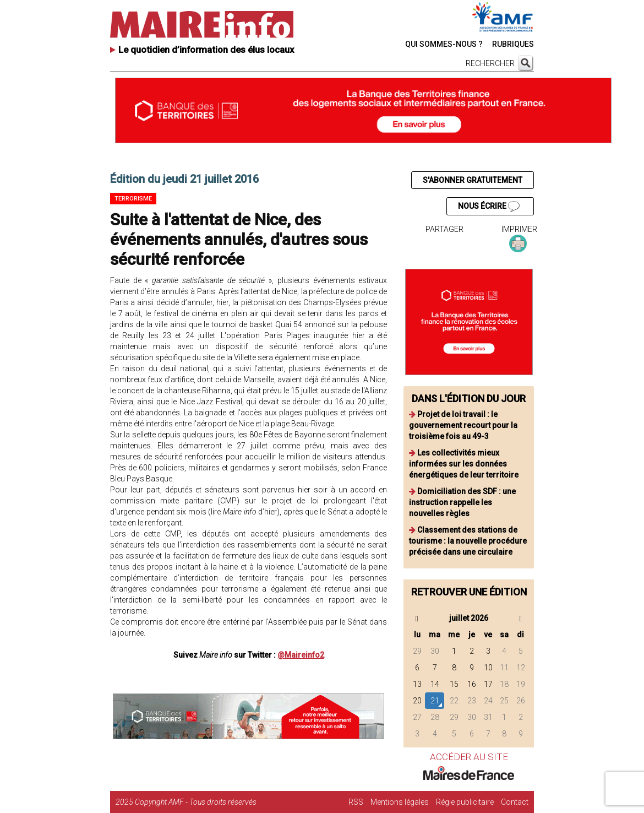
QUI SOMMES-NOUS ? (444, 44)
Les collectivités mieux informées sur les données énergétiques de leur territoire (464, 464)
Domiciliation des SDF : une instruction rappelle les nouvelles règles (462, 502)
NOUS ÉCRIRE (489, 207)
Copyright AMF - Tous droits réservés (196, 802)
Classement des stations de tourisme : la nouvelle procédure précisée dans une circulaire (468, 541)
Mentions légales (400, 802)
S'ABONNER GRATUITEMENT (473, 180)
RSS (356, 802)
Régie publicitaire (465, 802)
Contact (515, 802)
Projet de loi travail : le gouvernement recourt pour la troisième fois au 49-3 (463, 425)
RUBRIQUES (513, 44)
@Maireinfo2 (301, 655)
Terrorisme (133, 199)
